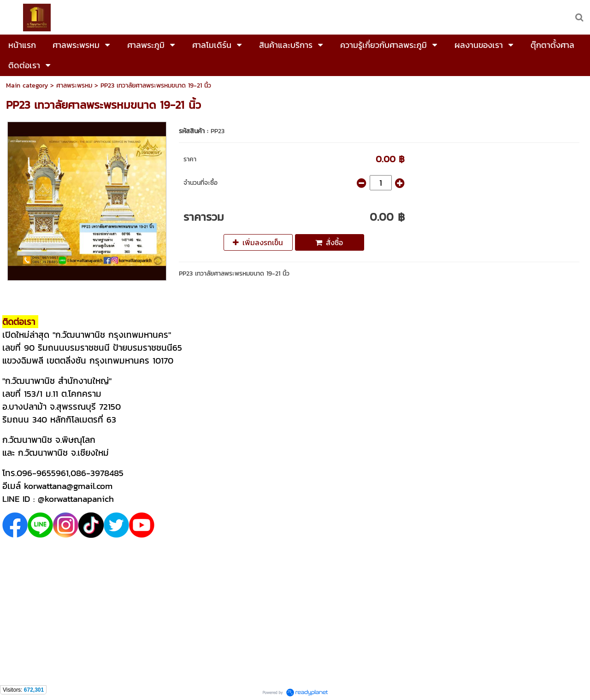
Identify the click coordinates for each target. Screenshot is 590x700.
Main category (27, 85)
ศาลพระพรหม (74, 85)
